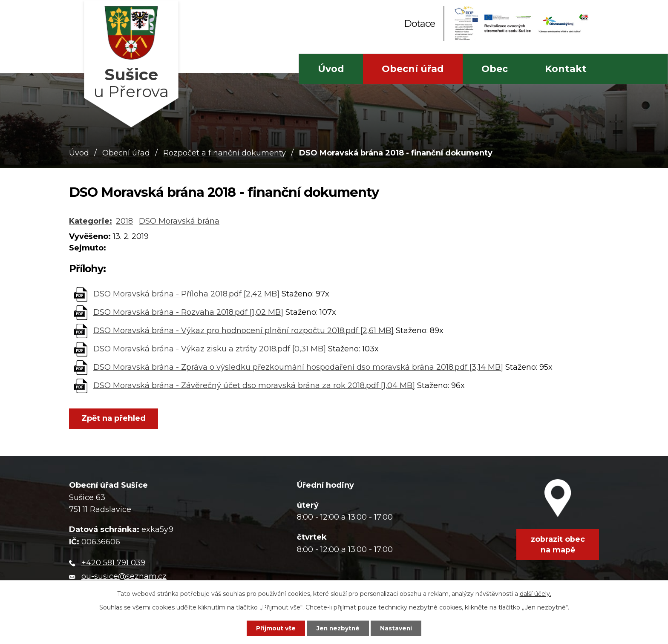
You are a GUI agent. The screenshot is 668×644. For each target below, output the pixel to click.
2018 (124, 221)
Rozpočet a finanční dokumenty (225, 153)
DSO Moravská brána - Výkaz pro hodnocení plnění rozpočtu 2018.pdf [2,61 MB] (243, 331)
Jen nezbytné (338, 628)
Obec (495, 69)
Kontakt (566, 69)
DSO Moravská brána (179, 221)
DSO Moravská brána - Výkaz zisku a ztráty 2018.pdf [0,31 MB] (210, 349)
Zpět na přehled (115, 419)
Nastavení (399, 628)
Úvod (331, 69)
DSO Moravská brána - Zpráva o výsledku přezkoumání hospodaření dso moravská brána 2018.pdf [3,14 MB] (298, 367)
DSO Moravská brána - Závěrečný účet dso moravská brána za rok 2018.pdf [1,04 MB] (254, 385)
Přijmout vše (273, 628)
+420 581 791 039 (113, 563)
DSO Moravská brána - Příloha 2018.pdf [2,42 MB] (186, 294)
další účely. (536, 593)
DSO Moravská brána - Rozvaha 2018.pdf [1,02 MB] (188, 312)
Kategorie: (91, 221)
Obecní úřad (413, 69)
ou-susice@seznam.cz (124, 577)
